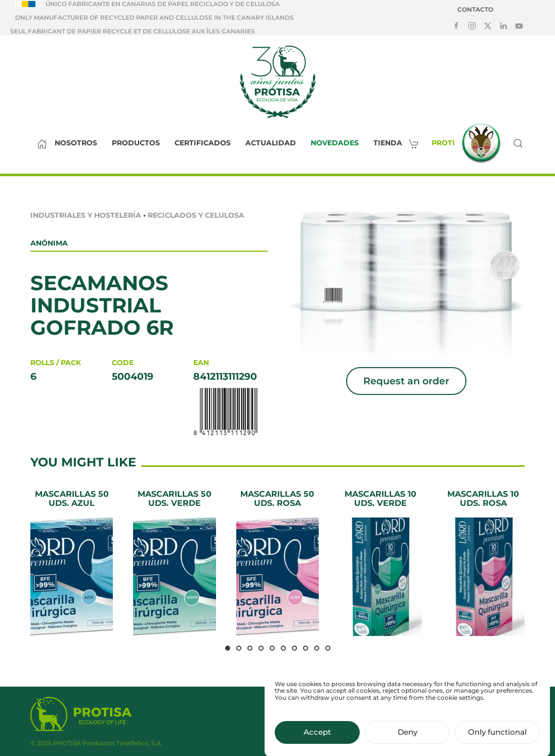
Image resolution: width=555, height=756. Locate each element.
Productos (136, 143)
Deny (408, 741)
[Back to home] (277, 82)
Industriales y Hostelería (86, 215)
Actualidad (271, 143)
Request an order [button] (406, 381)
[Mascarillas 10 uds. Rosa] (483, 563)
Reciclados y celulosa (196, 215)
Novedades (335, 143)
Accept (317, 741)
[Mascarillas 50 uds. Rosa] (277, 563)
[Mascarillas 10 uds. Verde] (380, 563)
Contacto (475, 9)
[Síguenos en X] (488, 25)
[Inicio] (39, 143)
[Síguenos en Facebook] (456, 25)
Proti (468, 143)
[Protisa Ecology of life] (81, 715)
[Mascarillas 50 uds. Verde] (174, 563)
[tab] (228, 648)
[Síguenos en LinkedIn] (503, 25)
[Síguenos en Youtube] (519, 25)
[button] (518, 143)
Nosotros (76, 143)
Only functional (497, 741)
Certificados (203, 143)
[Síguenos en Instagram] (472, 25)
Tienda (399, 143)
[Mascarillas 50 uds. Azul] (72, 563)
